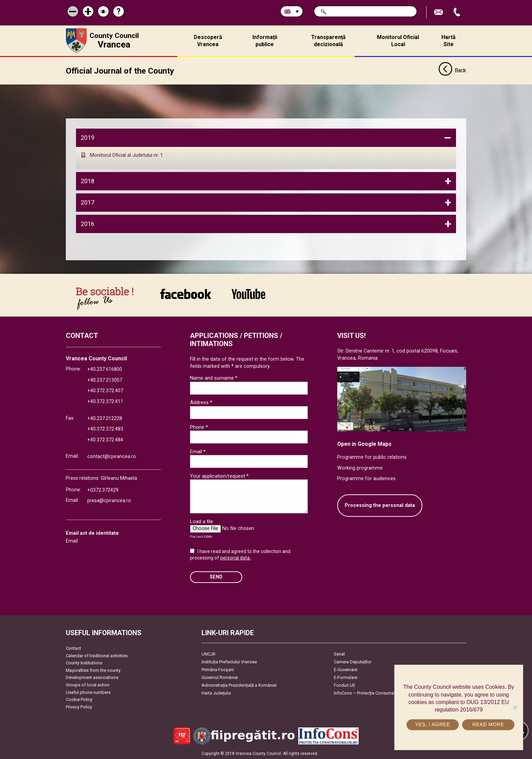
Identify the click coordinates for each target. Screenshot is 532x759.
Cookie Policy (79, 699)
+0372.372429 (103, 490)
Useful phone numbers (88, 692)
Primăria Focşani (218, 670)
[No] (515, 707)
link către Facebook (186, 293)
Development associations (92, 677)
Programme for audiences (366, 479)
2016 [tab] (88, 223)
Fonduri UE (345, 685)
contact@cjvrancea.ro (112, 457)
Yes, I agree (432, 724)
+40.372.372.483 (105, 429)
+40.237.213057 (105, 380)
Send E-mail (439, 12)
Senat (339, 654)
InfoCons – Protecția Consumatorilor (370, 693)
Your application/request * (219, 476)
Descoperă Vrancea (208, 41)
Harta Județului (216, 693)
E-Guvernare (346, 670)
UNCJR (208, 654)
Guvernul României (220, 677)
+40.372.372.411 (105, 402)
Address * (201, 402)
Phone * (199, 427)
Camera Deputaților (353, 662)
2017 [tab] (88, 202)
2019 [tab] (88, 138)
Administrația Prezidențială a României (239, 685)
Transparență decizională (328, 41)
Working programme (360, 468)
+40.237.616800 (105, 369)
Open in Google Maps (364, 444)
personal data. (235, 558)
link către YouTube (249, 293)
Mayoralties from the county (93, 670)
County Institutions (84, 663)
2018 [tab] (88, 181)
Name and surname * (214, 378)
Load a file (202, 521)
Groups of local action (88, 685)
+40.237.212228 (105, 418)
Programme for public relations (372, 457)
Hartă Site (449, 41)
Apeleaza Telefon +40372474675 (458, 12)
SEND (216, 577)
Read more (488, 724)
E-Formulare (346, 677)
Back (452, 71)
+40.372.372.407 (105, 391)
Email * (198, 451)
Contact (73, 648)
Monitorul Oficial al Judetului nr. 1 (126, 155)
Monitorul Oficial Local (398, 41)
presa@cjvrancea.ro (109, 501)
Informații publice (265, 41)
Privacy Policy (79, 707)
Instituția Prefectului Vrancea (229, 662)
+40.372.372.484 (105, 440)
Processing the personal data (380, 505)
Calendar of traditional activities (97, 655)
